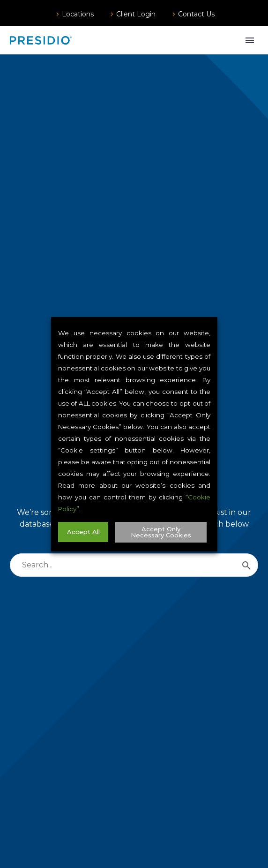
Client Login (136, 14)
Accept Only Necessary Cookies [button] (161, 532)
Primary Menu (250, 40)
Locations (78, 14)
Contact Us (196, 14)
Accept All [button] (83, 532)
